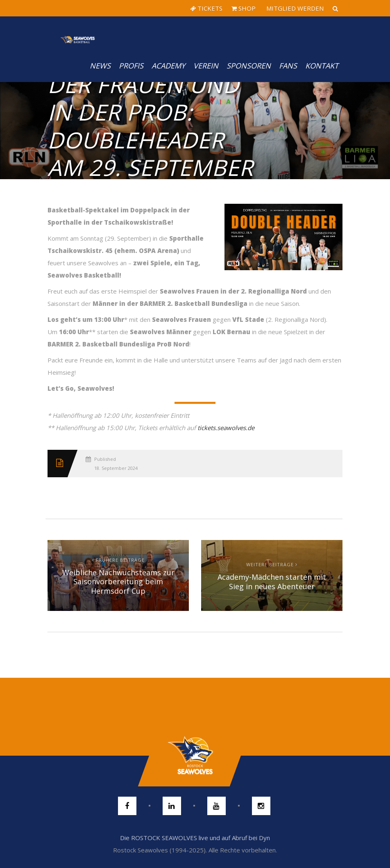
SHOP (244, 8)
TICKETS (206, 8)
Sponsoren (249, 66)
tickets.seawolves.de (226, 428)
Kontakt (322, 66)
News (100, 66)
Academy (168, 66)
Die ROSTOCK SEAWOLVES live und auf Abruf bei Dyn (195, 838)
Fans (288, 66)
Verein (206, 66)
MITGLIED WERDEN (294, 8)
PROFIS (131, 66)
